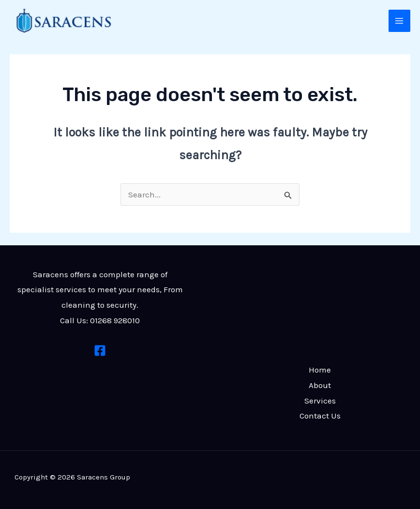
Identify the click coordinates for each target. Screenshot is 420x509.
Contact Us (320, 416)
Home (320, 370)
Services (320, 401)
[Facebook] (100, 351)
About (320, 385)
